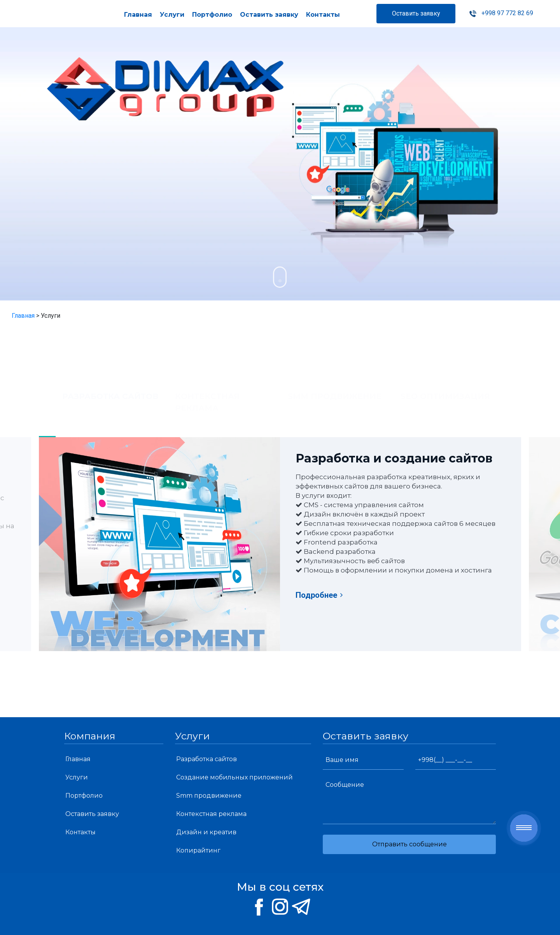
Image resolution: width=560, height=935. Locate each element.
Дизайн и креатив (206, 832)
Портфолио (212, 15)
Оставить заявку (269, 15)
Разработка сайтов (206, 759)
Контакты (323, 15)
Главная (138, 15)
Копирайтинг (198, 850)
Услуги (172, 15)
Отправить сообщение (409, 844)
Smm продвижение (209, 796)
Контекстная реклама (211, 814)
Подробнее (320, 595)
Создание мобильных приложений (234, 777)
